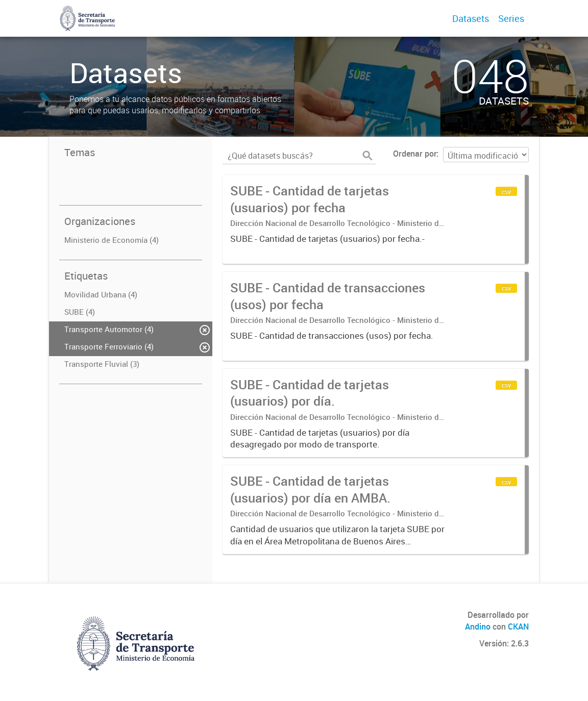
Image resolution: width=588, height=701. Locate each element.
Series (511, 18)
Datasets (471, 18)
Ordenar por (415, 154)
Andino (478, 627)
